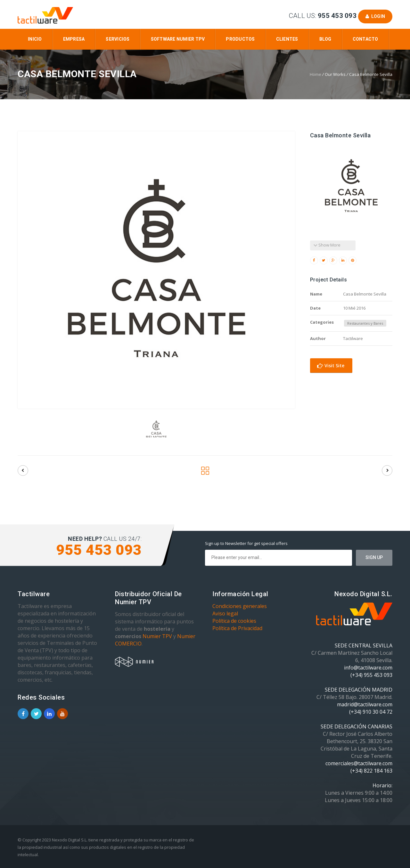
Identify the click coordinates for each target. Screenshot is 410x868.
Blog (325, 39)
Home (316, 74)
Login (375, 16)
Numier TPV (157, 636)
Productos (240, 39)
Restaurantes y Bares (365, 323)
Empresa (74, 39)
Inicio (35, 39)
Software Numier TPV (178, 39)
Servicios (118, 39)
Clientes (287, 39)
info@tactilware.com (368, 668)
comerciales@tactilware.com (359, 763)
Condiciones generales (240, 606)
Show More (327, 245)
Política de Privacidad (237, 628)
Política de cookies (234, 621)
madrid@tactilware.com (365, 704)
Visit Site (331, 365)
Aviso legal (225, 613)
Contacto (365, 39)
